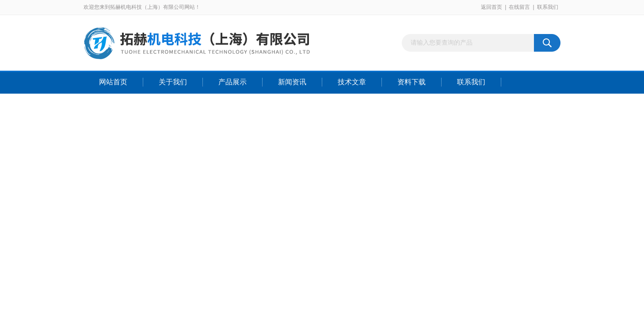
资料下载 (412, 82)
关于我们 (173, 82)
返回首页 (492, 7)
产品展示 (232, 82)
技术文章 (352, 82)
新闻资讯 (292, 82)
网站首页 (113, 82)
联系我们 (548, 7)
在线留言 (519, 7)
